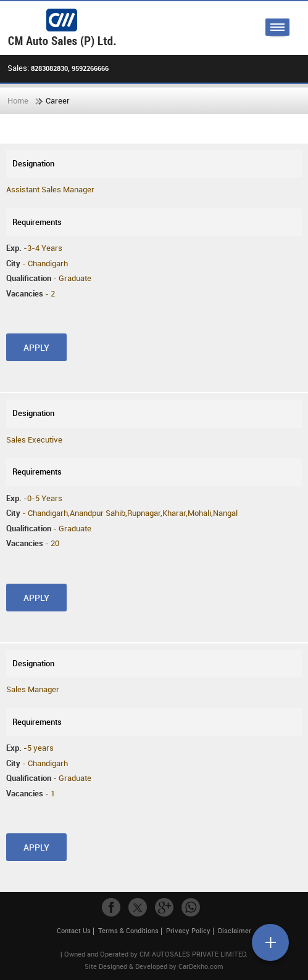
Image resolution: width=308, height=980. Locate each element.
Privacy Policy (188, 930)
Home (18, 100)
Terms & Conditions (128, 930)
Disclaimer (235, 930)
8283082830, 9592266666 (70, 68)
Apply (36, 347)
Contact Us (74, 930)
